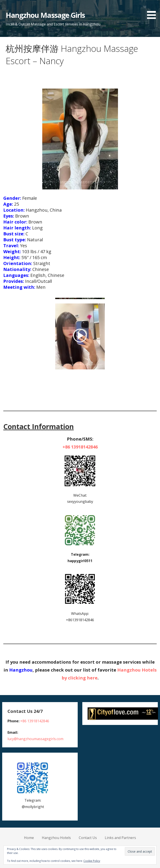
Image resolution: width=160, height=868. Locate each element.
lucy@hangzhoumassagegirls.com (35, 739)
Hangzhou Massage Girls (45, 15)
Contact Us (88, 838)
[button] (153, 10)
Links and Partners (120, 838)
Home (29, 838)
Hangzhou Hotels (56, 838)
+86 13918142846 (80, 447)
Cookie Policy (92, 861)
